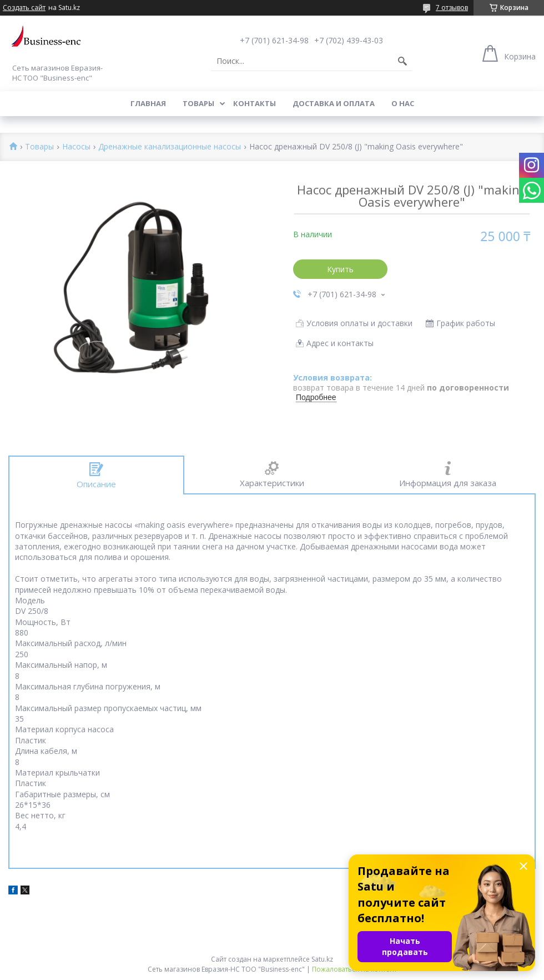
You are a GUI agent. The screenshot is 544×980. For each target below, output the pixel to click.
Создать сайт (24, 8)
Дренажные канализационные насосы (170, 147)
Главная (148, 103)
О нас (403, 103)
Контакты (255, 103)
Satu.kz (322, 959)
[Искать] (402, 61)
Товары (198, 103)
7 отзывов (452, 7)
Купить (340, 269)
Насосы (76, 147)
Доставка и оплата (334, 103)
